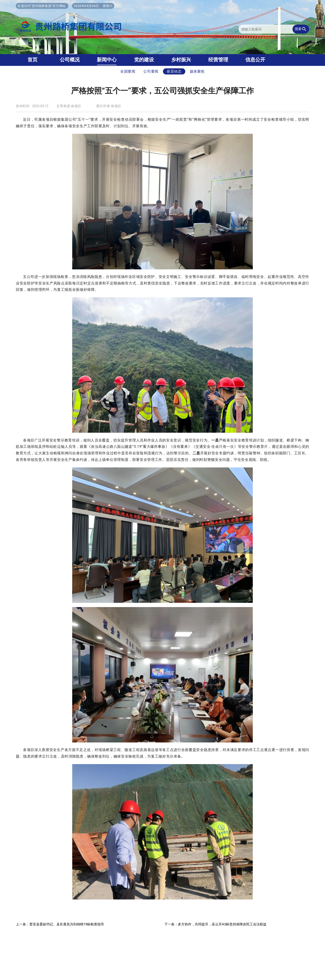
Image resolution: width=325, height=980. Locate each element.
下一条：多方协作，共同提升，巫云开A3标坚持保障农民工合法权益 (215, 924)
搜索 (301, 29)
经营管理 (218, 60)
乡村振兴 (181, 60)
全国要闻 (128, 71)
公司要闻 (151, 71)
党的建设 (144, 60)
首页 (32, 60)
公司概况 (70, 60)
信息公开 (255, 60)
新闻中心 (107, 60)
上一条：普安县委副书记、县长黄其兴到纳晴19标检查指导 (60, 924)
